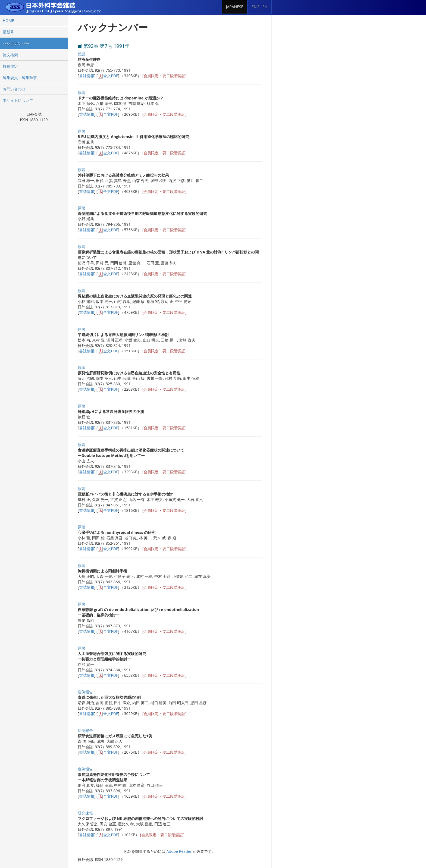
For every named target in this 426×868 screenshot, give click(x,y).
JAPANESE (235, 7)
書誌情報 (87, 76)
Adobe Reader (179, 851)
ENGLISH (259, 7)
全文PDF (111, 76)
